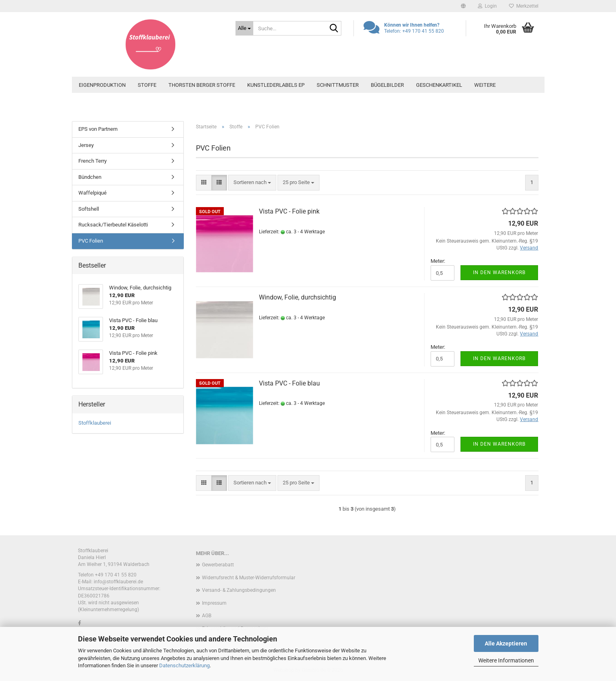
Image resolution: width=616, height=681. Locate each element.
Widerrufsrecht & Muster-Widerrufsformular (249, 578)
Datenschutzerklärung (184, 665)
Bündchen (90, 177)
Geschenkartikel (439, 85)
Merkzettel (524, 6)
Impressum (214, 603)
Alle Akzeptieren (506, 643)
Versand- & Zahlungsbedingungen (239, 590)
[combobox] (252, 183)
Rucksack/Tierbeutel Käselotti (113, 225)
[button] (463, 6)
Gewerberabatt (218, 565)
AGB (207, 616)
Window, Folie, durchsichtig (297, 297)
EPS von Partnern (98, 129)
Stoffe (147, 85)
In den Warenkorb (499, 272)
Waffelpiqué (93, 193)
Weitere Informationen (506, 660)
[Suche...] (244, 28)
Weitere (485, 85)
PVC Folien (91, 241)
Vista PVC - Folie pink (289, 211)
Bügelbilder (387, 85)
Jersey (86, 145)
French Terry (93, 161)
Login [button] (487, 6)
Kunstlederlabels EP (276, 85)
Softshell (89, 209)
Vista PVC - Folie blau (289, 383)
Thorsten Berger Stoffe (202, 85)
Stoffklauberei (95, 423)
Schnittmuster (338, 85)
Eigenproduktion (102, 85)
